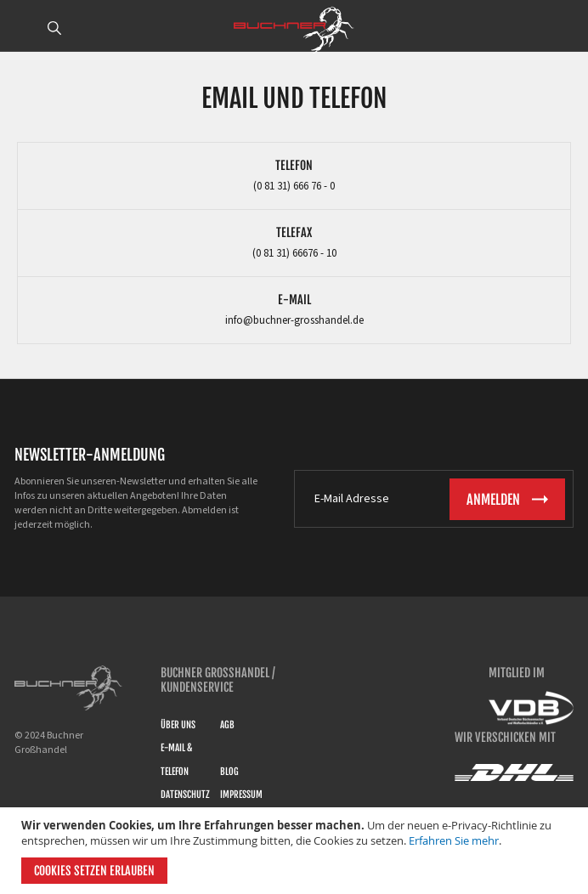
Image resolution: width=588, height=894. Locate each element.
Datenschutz (185, 795)
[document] (296, 851)
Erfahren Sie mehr (454, 840)
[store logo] (294, 30)
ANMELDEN (565, 28)
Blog (229, 772)
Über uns (178, 725)
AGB (227, 725)
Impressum (241, 795)
